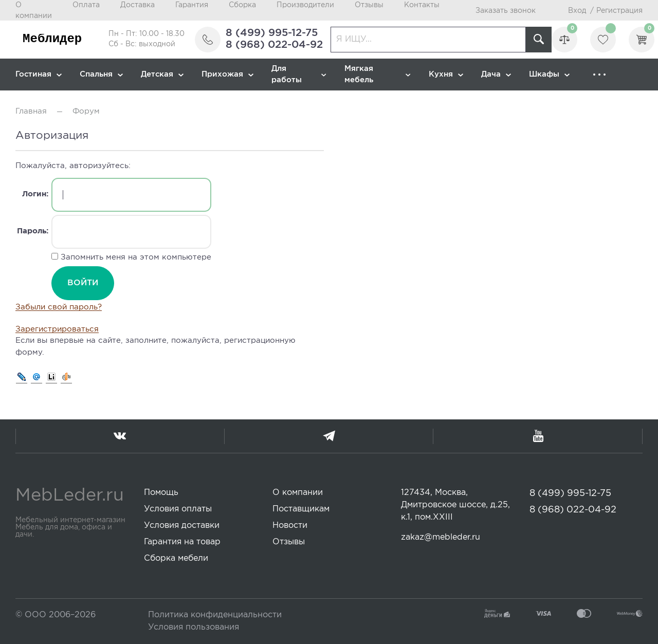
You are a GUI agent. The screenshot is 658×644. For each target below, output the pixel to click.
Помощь (161, 493)
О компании (298, 493)
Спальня (101, 74)
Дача (496, 74)
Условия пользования (194, 627)
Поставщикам (301, 509)
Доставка (138, 5)
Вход (577, 11)
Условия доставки (182, 526)
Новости (290, 526)
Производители (305, 5)
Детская (162, 74)
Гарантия (192, 5)
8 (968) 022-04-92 (274, 45)
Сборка (242, 5)
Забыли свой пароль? (59, 307)
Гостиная (39, 74)
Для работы (299, 75)
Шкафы (549, 74)
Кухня (446, 74)
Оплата (86, 5)
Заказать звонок (506, 11)
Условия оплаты (178, 509)
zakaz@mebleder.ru (441, 537)
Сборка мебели (176, 558)
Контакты (422, 5)
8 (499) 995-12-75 (272, 33)
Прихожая (227, 74)
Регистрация (619, 11)
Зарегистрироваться (57, 329)
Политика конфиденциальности (215, 615)
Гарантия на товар (182, 542)
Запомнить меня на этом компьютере (135, 257)
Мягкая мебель (378, 75)
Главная (31, 111)
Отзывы (369, 5)
